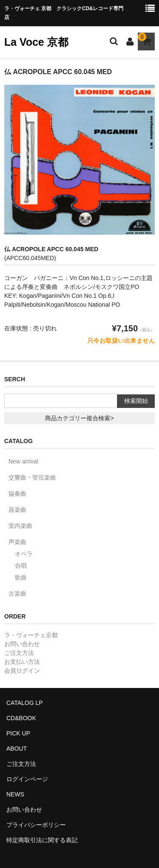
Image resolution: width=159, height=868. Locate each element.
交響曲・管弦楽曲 (32, 477)
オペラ (24, 554)
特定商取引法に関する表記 (42, 840)
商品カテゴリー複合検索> (79, 418)
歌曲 (21, 577)
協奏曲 (17, 494)
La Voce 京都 (36, 42)
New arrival (23, 461)
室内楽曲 (20, 526)
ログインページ (27, 779)
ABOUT (17, 749)
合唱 (21, 566)
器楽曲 (17, 510)
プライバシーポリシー (36, 825)
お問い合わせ (22, 644)
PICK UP (18, 733)
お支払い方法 (22, 662)
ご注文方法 (19, 653)
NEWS (15, 794)
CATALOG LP (25, 703)
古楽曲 (17, 593)
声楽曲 (17, 542)
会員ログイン (22, 671)
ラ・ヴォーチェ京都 (31, 635)
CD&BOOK (21, 718)
